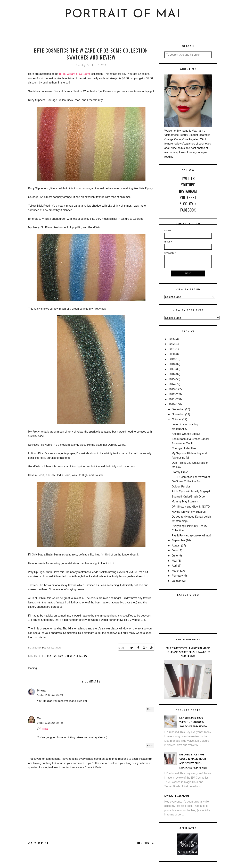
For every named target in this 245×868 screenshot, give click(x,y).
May (174, 561)
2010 (172, 404)
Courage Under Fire (184, 448)
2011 (172, 399)
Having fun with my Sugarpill (189, 512)
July (174, 550)
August (176, 546)
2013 (172, 389)
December (178, 409)
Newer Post (40, 843)
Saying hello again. (177, 796)
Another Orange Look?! (186, 434)
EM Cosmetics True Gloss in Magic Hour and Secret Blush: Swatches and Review (188, 652)
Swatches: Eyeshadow (73, 656)
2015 (172, 379)
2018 (172, 364)
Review (52, 656)
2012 (172, 394)
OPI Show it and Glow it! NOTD (191, 507)
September (178, 540)
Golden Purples (181, 487)
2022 (172, 344)
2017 (172, 369)
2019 (172, 359)
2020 (172, 354)
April (175, 566)
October (177, 419)
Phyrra (41, 691)
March (176, 571)
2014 (172, 384)
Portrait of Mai (123, 14)
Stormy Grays (180, 472)
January (177, 581)
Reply (150, 709)
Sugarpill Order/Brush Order (189, 497)
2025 (172, 339)
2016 (172, 374)
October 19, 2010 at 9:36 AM (50, 695)
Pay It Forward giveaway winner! (191, 536)
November (178, 414)
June (175, 556)
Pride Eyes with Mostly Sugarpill (191, 491)
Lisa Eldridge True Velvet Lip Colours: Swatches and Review (193, 722)
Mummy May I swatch (185, 502)
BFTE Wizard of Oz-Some (75, 74)
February (177, 576)
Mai (39, 718)
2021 (172, 349)
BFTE (42, 656)
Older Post (142, 843)
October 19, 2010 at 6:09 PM (50, 723)
